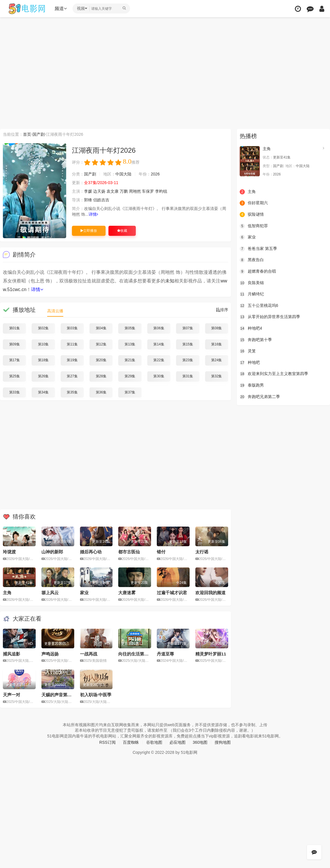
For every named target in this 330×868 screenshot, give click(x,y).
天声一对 (12, 695)
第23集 (188, 360)
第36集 (101, 392)
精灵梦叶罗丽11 (211, 654)
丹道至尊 (165, 654)
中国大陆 (123, 174)
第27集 (72, 376)
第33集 (15, 392)
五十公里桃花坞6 (259, 306)
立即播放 (89, 231)
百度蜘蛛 (131, 742)
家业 (84, 593)
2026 (155, 174)
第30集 (159, 376)
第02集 (43, 328)
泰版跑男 (252, 385)
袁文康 (112, 191)
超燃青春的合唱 (258, 272)
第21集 (130, 360)
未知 (170, 281)
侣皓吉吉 (101, 200)
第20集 (101, 360)
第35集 (72, 392)
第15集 (188, 344)
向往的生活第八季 (136, 654)
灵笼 (248, 351)
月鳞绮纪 (252, 294)
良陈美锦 (252, 283)
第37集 (130, 392)
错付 (161, 552)
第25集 (15, 376)
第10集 (43, 344)
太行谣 (202, 552)
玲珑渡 (9, 552)
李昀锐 (161, 191)
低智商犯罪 (254, 226)
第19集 (72, 360)
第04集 (101, 328)
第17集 (15, 360)
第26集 (43, 376)
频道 (61, 8)
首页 (27, 134)
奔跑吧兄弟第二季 (260, 397)
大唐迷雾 (127, 593)
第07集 (188, 328)
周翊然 (135, 191)
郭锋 (88, 200)
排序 (222, 310)
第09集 (15, 344)
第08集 (216, 328)
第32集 (216, 376)
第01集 (15, 328)
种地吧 (250, 363)
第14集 (159, 344)
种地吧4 (251, 328)
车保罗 (148, 191)
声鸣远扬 (50, 654)
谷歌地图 (154, 742)
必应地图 (178, 742)
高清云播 (55, 311)
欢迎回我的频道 (210, 593)
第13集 (130, 344)
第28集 (101, 376)
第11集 (72, 344)
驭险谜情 (252, 215)
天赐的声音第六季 (59, 695)
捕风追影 (12, 654)
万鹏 (124, 191)
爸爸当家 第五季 (258, 249)
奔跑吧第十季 (256, 340)
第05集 (130, 328)
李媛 (88, 191)
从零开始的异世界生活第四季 (270, 317)
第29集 (130, 376)
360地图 (200, 742)
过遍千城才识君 (172, 593)
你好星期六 (254, 203)
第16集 (216, 344)
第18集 (43, 360)
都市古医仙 (129, 552)
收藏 (122, 231)
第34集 (43, 392)
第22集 (159, 360)
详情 (93, 214)
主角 (7, 593)
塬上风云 (50, 593)
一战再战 (89, 654)
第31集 (188, 376)
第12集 (101, 344)
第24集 (216, 360)
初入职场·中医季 (96, 695)
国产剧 (39, 134)
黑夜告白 (252, 260)
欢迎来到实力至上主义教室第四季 (274, 374)
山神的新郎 (52, 552)
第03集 (72, 328)
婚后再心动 (91, 552)
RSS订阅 (107, 742)
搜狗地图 (223, 742)
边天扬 (99, 191)
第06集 (159, 328)
